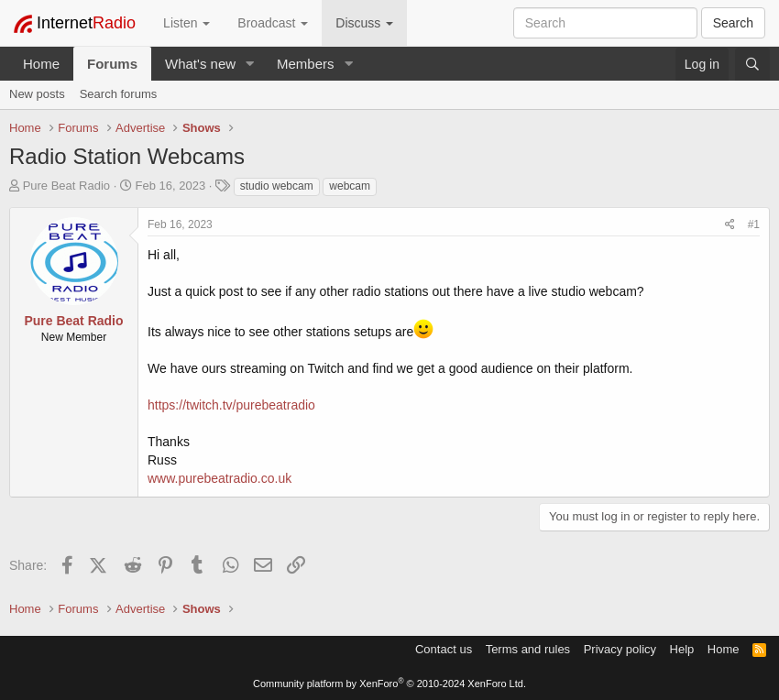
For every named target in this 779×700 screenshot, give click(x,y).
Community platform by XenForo (389, 684)
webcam (350, 186)
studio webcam (277, 186)
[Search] (752, 64)
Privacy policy (620, 649)
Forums (112, 64)
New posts (37, 94)
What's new (200, 64)
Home (41, 64)
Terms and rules (528, 649)
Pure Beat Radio (66, 186)
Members (306, 64)
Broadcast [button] (273, 23)
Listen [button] (187, 23)
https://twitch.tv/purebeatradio (231, 405)
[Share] (730, 225)
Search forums (119, 94)
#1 (754, 224)
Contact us (444, 649)
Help (682, 649)
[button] (250, 64)
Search (733, 23)
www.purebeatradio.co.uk (219, 478)
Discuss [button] (364, 23)
